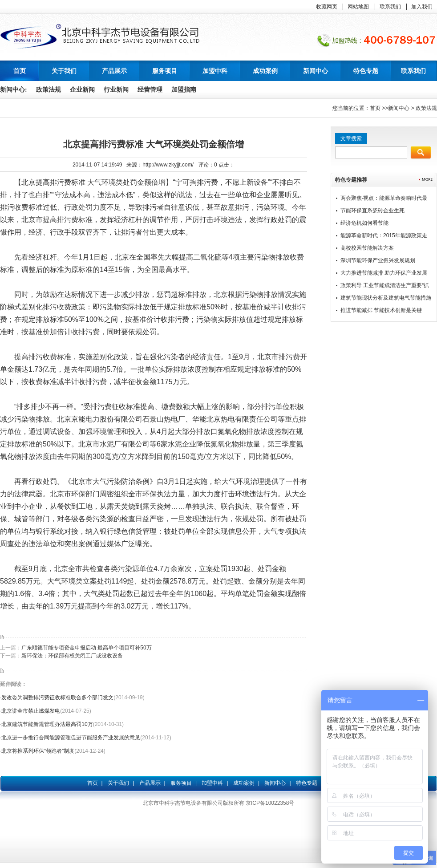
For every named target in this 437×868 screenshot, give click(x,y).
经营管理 (150, 90)
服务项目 (181, 783)
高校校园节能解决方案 (367, 248)
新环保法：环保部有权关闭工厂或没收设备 (72, 656)
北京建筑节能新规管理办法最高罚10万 (47, 724)
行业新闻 (116, 90)
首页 (20, 71)
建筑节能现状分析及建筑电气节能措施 (386, 298)
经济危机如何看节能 (364, 223)
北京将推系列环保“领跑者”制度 (38, 751)
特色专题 (307, 783)
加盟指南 (184, 90)
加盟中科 (212, 783)
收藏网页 (327, 7)
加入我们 (422, 7)
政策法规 (49, 90)
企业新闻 (82, 90)
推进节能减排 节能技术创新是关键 (381, 310)
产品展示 (150, 783)
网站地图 (358, 7)
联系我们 (390, 7)
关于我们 (118, 783)
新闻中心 (399, 108)
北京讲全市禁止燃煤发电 (31, 711)
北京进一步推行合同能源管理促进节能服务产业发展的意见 (71, 738)
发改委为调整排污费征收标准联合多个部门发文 (57, 698)
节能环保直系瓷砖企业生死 (372, 211)
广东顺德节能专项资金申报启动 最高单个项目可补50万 (87, 648)
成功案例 (244, 783)
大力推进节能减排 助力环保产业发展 (384, 273)
